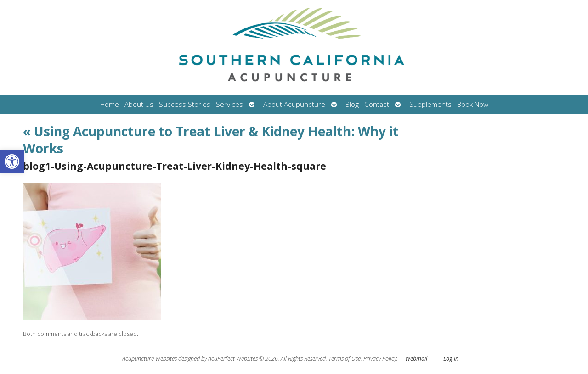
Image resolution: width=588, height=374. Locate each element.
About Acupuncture (294, 104)
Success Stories (185, 104)
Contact (377, 104)
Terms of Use (345, 359)
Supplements (430, 104)
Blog (352, 104)
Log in (451, 359)
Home (110, 104)
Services (229, 104)
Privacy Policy (380, 359)
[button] (12, 162)
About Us (139, 104)
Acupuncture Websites (150, 359)
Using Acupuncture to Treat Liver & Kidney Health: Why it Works (211, 140)
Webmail (416, 359)
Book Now (473, 104)
